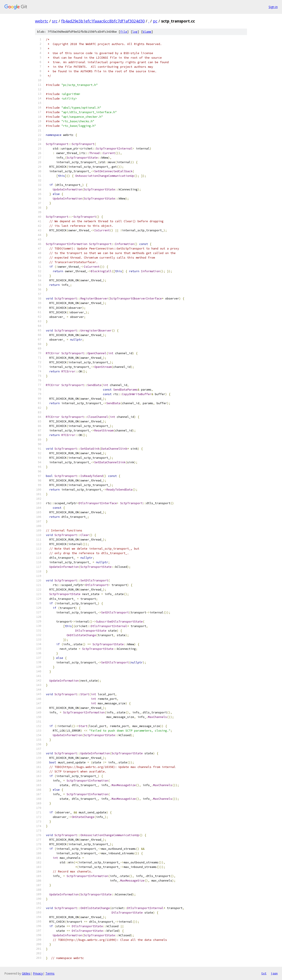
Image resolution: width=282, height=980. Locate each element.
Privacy (38, 973)
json (274, 973)
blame (147, 32)
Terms (50, 973)
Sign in (273, 7)
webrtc (42, 21)
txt (264, 973)
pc (155, 21)
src (55, 21)
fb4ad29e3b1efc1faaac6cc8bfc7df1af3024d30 (103, 21)
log (135, 32)
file (124, 32)
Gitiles (26, 973)
